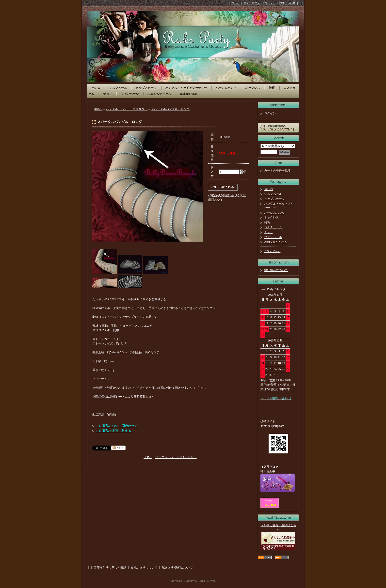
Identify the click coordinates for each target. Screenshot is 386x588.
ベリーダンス (270, 501)
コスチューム (273, 227)
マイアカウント (253, 3)
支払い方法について (144, 568)
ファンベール (130, 94)
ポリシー (270, 3)
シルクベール (118, 88)
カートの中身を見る (277, 170)
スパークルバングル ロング (170, 109)
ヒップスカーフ (146, 88)
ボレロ (96, 88)
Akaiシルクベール (159, 94)
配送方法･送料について (177, 568)
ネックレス (253, 88)
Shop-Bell (270, 505)
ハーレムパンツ (226, 88)
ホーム (235, 3)
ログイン (270, 113)
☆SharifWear (188, 94)
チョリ (108, 94)
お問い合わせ (287, 3)
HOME (98, 109)
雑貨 (272, 88)
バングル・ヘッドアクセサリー (186, 88)
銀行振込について (276, 270)
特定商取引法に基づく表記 (109, 568)
